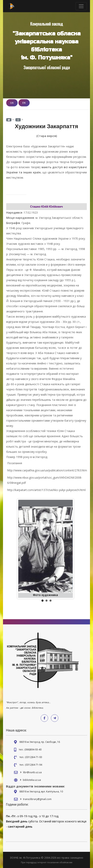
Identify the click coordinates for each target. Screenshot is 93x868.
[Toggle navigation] (81, 6)
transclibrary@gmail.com (37, 799)
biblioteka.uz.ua (32, 780)
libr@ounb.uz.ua (32, 772)
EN (24, 103)
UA (12, 103)
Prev (23, 549)
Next (70, 549)
